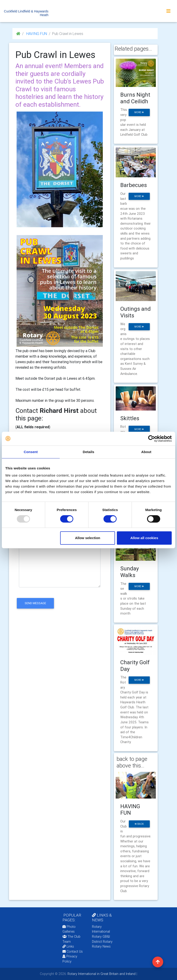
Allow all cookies (144, 538)
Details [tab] (88, 452)
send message (35, 603)
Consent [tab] (31, 452)
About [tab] (146, 452)
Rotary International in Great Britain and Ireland (101, 974)
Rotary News (101, 946)
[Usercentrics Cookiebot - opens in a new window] (152, 439)
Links (68, 946)
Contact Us (73, 951)
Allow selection (88, 538)
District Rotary (102, 942)
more (139, 112)
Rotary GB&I (101, 937)
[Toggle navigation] (168, 11)
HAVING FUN (36, 34)
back (139, 824)
